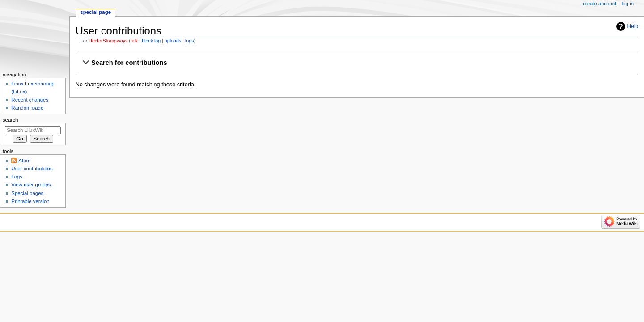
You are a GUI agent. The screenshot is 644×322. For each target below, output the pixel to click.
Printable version (30, 201)
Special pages (27, 193)
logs (190, 41)
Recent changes (30, 100)
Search (11, 120)
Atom (24, 161)
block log (151, 41)
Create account (600, 4)
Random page (27, 108)
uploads (173, 41)
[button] (357, 63)
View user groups (31, 185)
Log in (628, 4)
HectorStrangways (108, 41)
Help (633, 26)
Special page (95, 12)
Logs (17, 177)
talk (134, 41)
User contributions (32, 169)
